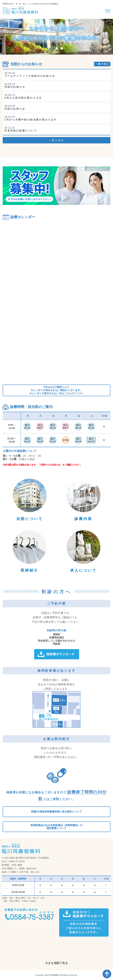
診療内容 (83, 519)
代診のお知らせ (15, 87)
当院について (30, 519)
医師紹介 (30, 570)
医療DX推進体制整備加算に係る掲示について (56, 812)
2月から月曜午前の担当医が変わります (31, 120)
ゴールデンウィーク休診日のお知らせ (30, 76)
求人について (83, 570)
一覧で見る (102, 64)
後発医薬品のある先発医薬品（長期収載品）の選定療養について (56, 827)
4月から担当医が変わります (23, 98)
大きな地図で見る (56, 963)
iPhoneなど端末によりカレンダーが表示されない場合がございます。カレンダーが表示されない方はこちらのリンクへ (56, 390)
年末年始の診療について (21, 131)
